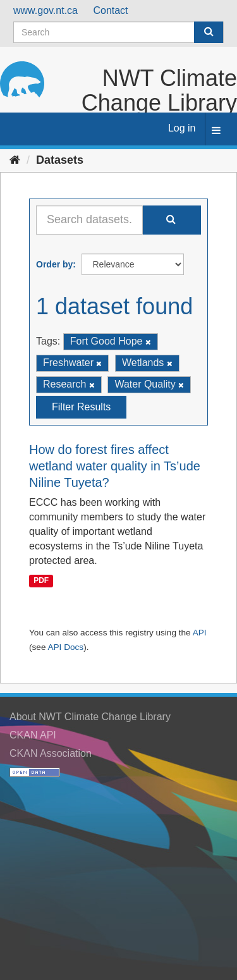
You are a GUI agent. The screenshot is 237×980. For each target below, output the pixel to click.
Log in (182, 128)
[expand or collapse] (216, 131)
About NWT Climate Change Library (90, 717)
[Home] (15, 160)
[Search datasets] (118, 32)
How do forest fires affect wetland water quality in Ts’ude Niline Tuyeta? (115, 466)
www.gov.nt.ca (46, 10)
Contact (110, 10)
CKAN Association (51, 753)
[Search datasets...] (89, 220)
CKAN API (33, 735)
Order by (54, 264)
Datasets (60, 160)
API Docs (65, 647)
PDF (41, 581)
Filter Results (81, 407)
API (200, 633)
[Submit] (209, 32)
